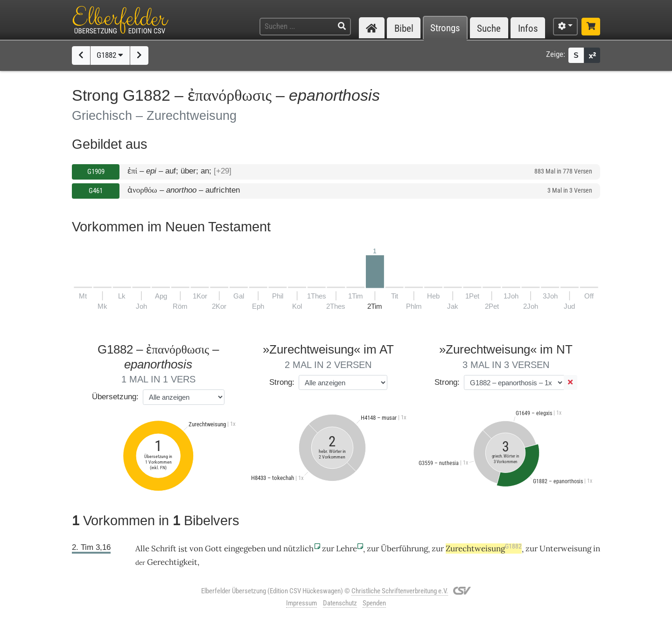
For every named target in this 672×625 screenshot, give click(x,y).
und (274, 549)
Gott (213, 549)
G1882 (110, 55)
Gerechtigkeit (172, 562)
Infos (528, 28)
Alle (142, 549)
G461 (96, 191)
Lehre (346, 549)
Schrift (164, 549)
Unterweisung (565, 549)
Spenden (374, 603)
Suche (489, 28)
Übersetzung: (115, 397)
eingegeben (245, 549)
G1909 (96, 172)
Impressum (301, 603)
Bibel (404, 28)
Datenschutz (340, 603)
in (597, 549)
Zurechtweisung (484, 549)
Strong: (282, 382)
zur (328, 549)
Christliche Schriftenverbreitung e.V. (400, 591)
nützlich (298, 549)
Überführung (404, 549)
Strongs (445, 28)
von (196, 549)
